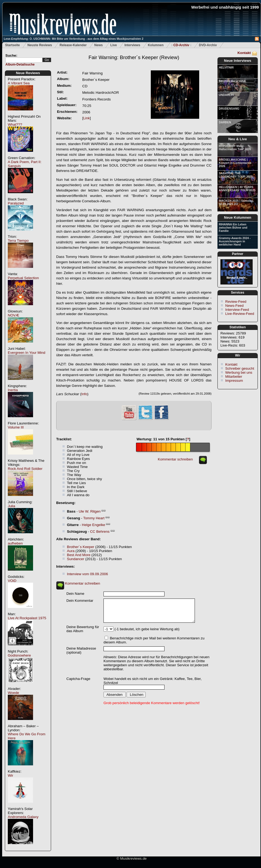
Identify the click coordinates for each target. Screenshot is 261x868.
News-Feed (234, 306)
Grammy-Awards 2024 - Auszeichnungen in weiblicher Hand (235, 241)
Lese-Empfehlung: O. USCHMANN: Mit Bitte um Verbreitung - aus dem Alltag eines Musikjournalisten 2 (74, 39)
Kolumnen (156, 45)
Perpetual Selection (23, 278)
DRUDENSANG (229, 109)
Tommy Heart (94, 518)
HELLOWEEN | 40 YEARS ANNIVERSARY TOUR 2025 (237, 189)
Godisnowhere (19, 655)
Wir (10, 775)
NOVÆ (13, 315)
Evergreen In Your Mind (26, 353)
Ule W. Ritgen (90, 511)
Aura (71, 551)
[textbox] (24, 60)
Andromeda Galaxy (23, 817)
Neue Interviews (237, 61)
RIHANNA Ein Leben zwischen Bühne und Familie (233, 228)
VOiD (12, 581)
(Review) (134, 57)
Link (87, 118)
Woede (13, 693)
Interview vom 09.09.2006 (87, 574)
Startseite (12, 45)
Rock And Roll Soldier (25, 469)
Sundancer (76, 559)
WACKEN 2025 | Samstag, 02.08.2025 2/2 (236, 202)
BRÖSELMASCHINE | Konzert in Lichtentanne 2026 (235, 163)
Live (114, 45)
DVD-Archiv (208, 45)
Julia (11, 506)
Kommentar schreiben (175, 459)
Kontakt (244, 53)
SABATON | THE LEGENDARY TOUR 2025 (236, 175)
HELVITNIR (226, 67)
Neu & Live (238, 139)
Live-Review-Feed (240, 314)
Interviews (132, 45)
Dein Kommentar (80, 601)
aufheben (15, 543)
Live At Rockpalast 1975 (27, 618)
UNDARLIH (226, 95)
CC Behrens (100, 532)
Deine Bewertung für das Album (83, 629)
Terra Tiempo (18, 241)
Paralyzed (16, 203)
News (99, 45)
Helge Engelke (94, 525)
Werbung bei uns (239, 372)
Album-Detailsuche (20, 64)
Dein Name (75, 594)
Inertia (13, 390)
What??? (15, 125)
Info (84, 394)
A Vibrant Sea (19, 83)
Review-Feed (236, 302)
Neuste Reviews (40, 45)
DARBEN (225, 122)
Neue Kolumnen (237, 217)
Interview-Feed (237, 310)
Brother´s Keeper (81, 547)
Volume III (16, 427)
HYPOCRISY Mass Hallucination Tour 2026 (235, 147)
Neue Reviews (28, 73)
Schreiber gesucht (240, 368)
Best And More (79, 555)
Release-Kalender (73, 45)
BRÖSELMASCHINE (232, 81)
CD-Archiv (181, 45)
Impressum (234, 381)
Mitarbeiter (234, 377)
